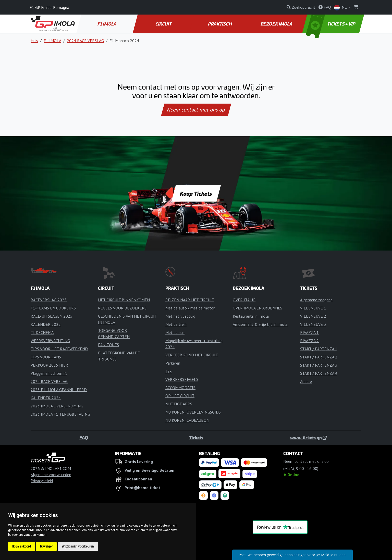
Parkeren (173, 363)
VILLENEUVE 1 (313, 308)
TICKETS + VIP (331, 24)
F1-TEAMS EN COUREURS (53, 308)
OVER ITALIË (244, 300)
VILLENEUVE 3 (313, 324)
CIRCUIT (164, 24)
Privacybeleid (42, 481)
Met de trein (176, 324)
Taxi (169, 371)
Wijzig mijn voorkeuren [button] (78, 546)
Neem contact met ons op (196, 110)
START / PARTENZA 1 (319, 349)
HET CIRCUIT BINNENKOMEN (124, 300)
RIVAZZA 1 (309, 332)
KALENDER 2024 (46, 398)
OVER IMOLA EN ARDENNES (258, 308)
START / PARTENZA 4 (319, 373)
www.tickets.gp (308, 438)
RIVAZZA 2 (309, 341)
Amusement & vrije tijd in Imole (260, 324)
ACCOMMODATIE (180, 388)
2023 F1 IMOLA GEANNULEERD (59, 390)
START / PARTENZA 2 (319, 357)
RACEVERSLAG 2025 (49, 300)
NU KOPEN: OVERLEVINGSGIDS (193, 412)
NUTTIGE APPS (179, 404)
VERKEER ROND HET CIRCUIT (192, 355)
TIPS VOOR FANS (46, 357)
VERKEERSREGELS (182, 379)
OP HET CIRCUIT (180, 396)
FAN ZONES (108, 345)
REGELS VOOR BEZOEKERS (122, 308)
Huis (34, 41)
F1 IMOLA (107, 24)
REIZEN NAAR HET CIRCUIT (190, 300)
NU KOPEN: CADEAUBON (187, 420)
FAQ (84, 438)
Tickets (196, 438)
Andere (306, 381)
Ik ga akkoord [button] (22, 546)
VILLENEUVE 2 (313, 316)
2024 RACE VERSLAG (85, 41)
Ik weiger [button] (46, 546)
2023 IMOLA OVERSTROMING (57, 406)
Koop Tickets (196, 193)
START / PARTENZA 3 (319, 365)
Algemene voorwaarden (51, 475)
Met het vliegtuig (180, 316)
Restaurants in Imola (251, 316)
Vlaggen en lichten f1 (49, 373)
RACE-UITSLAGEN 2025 (52, 316)
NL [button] (341, 8)
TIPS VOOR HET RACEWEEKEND (59, 349)
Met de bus (175, 332)
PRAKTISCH (220, 24)
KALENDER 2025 (46, 324)
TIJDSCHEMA (42, 332)
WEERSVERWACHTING (50, 341)
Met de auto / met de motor (190, 308)
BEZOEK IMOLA (277, 24)
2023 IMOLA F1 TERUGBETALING (60, 414)
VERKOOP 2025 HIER (49, 365)
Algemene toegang (316, 300)
